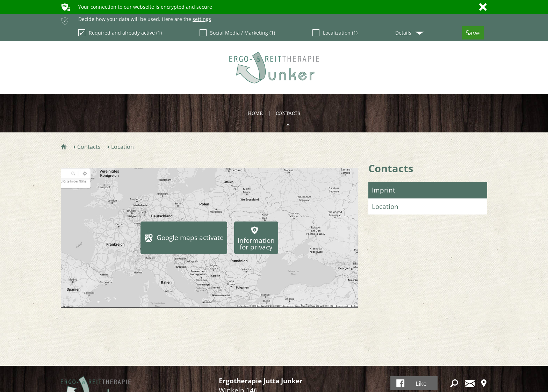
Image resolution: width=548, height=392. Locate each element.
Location (385, 206)
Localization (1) (335, 33)
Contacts (391, 168)
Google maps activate (190, 238)
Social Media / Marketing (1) (237, 33)
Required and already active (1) (120, 33)
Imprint (384, 190)
